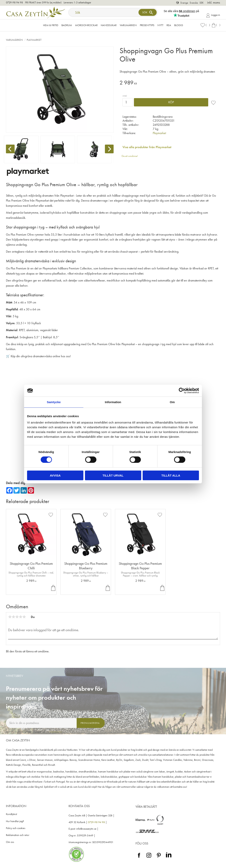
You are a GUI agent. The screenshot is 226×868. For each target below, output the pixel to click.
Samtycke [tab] (54, 402)
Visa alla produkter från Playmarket (147, 147)
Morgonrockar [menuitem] (86, 25)
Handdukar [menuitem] (109, 25)
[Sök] (148, 12)
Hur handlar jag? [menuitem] (15, 821)
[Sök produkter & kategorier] (104, 12)
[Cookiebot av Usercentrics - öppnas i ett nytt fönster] (182, 391)
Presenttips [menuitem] (147, 25)
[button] (205, 25)
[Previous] (10, 149)
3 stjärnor (17, 617)
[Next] (109, 149)
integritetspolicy (56, 732)
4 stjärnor (21, 617)
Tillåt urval (113, 475)
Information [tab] (113, 402)
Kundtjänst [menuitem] (11, 814)
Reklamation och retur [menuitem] (18, 835)
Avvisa (55, 475)
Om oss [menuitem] (10, 842)
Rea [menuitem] (169, 25)
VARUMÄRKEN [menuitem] (128, 25)
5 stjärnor (24, 617)
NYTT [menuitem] (160, 25)
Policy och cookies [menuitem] (16, 828)
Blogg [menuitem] (179, 25)
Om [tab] (172, 402)
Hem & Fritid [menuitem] (51, 25)
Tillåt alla (171, 475)
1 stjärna (10, 617)
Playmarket (159, 133)
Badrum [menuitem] (67, 25)
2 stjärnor (13, 617)
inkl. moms (214, 2)
